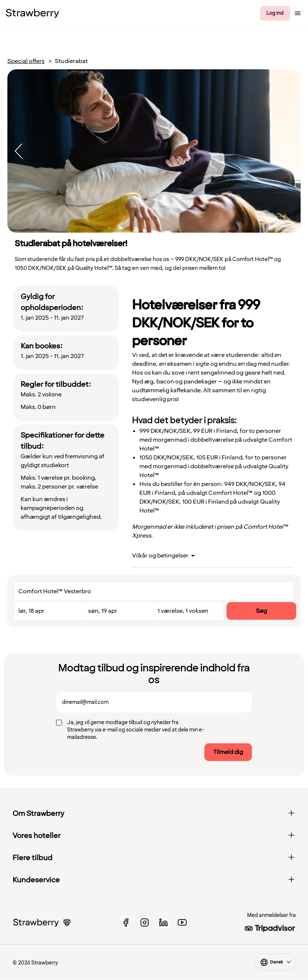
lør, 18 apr (31, 611)
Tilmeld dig (228, 752)
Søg (262, 611)
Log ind (275, 13)
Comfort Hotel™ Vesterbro (55, 591)
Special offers (26, 61)
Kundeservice (154, 880)
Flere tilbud (154, 858)
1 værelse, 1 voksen (183, 611)
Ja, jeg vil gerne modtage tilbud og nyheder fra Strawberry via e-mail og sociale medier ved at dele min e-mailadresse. (136, 730)
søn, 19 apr (103, 611)
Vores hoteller (154, 836)
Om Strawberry (154, 814)
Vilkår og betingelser (160, 556)
